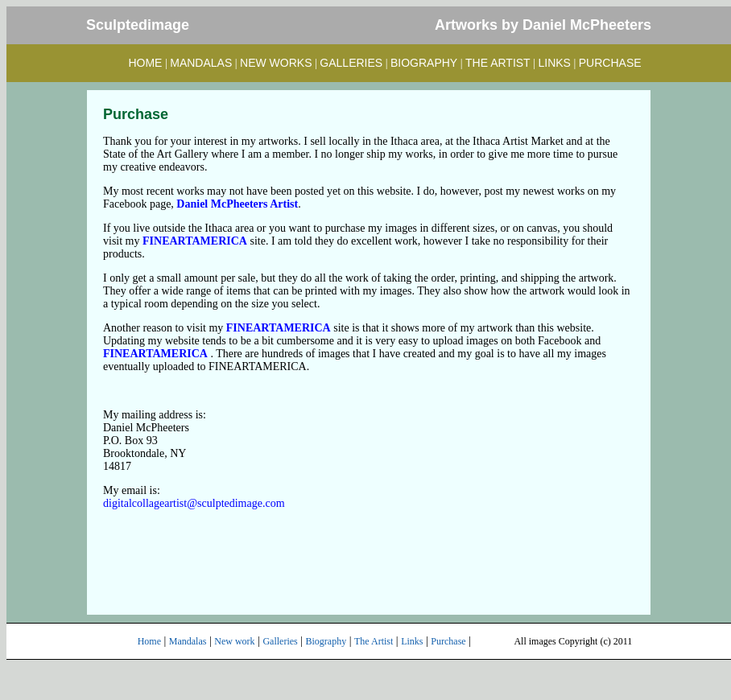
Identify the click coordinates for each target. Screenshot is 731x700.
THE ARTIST (498, 63)
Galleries (280, 641)
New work (234, 641)
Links (412, 641)
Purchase (448, 641)
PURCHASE (610, 63)
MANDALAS (201, 63)
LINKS (555, 63)
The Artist (374, 641)
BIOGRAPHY (424, 63)
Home (149, 641)
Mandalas (188, 641)
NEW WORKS (276, 63)
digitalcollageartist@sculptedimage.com (194, 503)
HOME (145, 63)
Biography (326, 641)
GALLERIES (351, 63)
